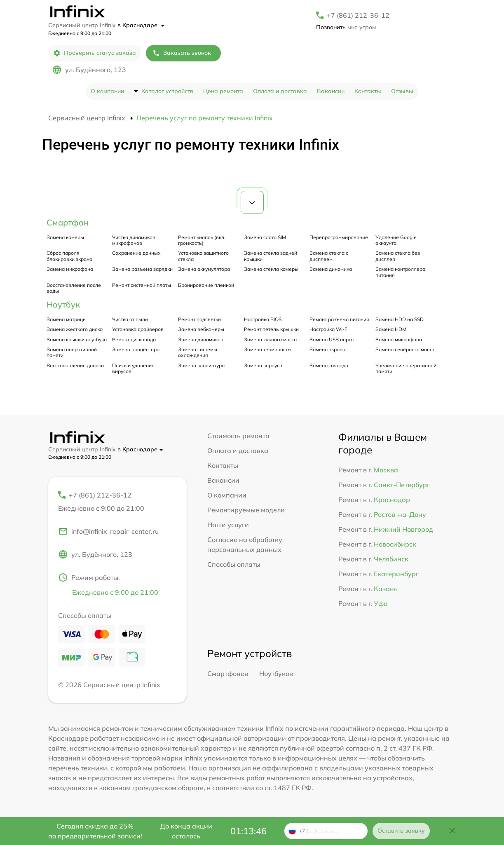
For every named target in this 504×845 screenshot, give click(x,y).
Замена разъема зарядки (142, 269)
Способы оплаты (234, 564)
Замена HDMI (391, 329)
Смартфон (68, 222)
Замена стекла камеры (271, 269)
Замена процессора (136, 349)
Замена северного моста (405, 349)
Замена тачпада (329, 365)
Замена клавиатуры (202, 365)
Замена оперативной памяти (72, 352)
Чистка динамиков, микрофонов (134, 240)
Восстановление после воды (74, 288)
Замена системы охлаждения (198, 352)
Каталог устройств (167, 91)
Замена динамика (331, 269)
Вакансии (331, 91)
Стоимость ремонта (238, 436)
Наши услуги (228, 525)
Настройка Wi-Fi (329, 329)
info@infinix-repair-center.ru (108, 531)
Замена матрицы (67, 319)
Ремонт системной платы (142, 285)
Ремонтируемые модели (246, 510)
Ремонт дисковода (134, 339)
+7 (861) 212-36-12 (358, 15)
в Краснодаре (141, 25)
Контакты (368, 91)
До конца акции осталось (186, 831)
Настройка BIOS (263, 319)
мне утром (346, 27)
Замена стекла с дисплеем (329, 256)
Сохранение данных (136, 253)
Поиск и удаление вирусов (133, 368)
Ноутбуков (276, 674)
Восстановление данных (76, 365)
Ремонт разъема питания (339, 319)
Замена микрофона (70, 269)
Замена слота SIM (265, 237)
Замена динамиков (201, 339)
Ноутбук (63, 304)
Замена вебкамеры (201, 329)
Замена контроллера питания (400, 272)
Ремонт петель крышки (271, 329)
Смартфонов (228, 674)
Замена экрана (327, 349)
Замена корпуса (263, 365)
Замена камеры (65, 237)
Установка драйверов (138, 329)
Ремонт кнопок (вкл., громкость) (202, 240)
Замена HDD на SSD (400, 319)
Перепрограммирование (339, 237)
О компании (107, 91)
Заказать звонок (182, 53)
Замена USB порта (332, 339)
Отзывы (402, 91)
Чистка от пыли (130, 319)
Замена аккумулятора (204, 269)
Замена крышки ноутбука (77, 339)
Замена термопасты (268, 349)
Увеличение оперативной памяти (406, 368)
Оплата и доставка (280, 91)
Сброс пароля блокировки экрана (69, 256)
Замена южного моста (270, 339)
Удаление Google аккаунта (396, 240)
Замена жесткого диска (75, 329)
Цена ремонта (223, 91)
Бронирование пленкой (206, 285)
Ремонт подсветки (199, 319)
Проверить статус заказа (95, 53)
